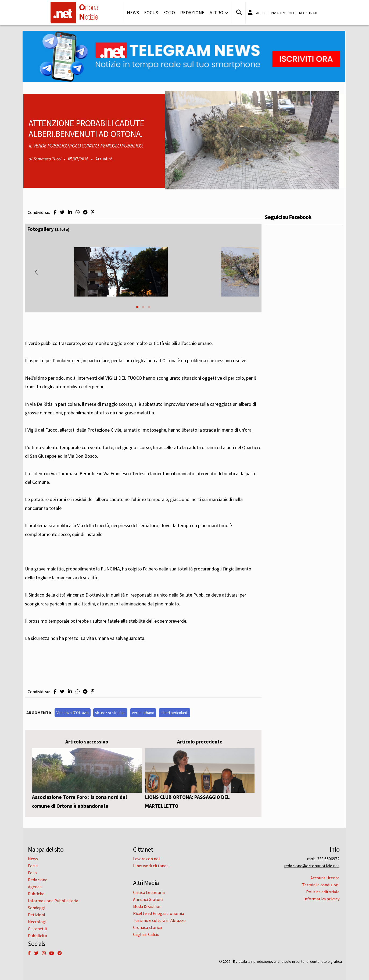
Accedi (262, 13)
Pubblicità (37, 936)
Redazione (192, 13)
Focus (151, 13)
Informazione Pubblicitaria (53, 901)
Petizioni (36, 915)
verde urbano (143, 713)
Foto (169, 13)
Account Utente (325, 878)
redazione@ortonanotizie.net (312, 866)
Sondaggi (37, 908)
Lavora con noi (146, 859)
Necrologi (37, 922)
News (133, 13)
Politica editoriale (323, 892)
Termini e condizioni (321, 885)
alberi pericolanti (175, 713)
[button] (137, 307)
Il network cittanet (151, 866)
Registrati (308, 13)
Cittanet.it (38, 929)
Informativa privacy (321, 899)
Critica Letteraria (149, 892)
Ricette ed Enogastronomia (159, 913)
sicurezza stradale (110, 713)
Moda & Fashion (147, 906)
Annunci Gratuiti (148, 899)
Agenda (35, 887)
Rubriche (36, 894)
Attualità (104, 159)
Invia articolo (283, 13)
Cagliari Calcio (146, 934)
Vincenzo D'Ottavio (73, 713)
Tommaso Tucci (47, 159)
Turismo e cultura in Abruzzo (159, 920)
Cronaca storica (147, 927)
